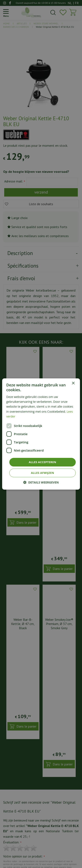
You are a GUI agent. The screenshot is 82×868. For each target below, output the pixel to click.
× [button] (73, 383)
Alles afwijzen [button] (43, 473)
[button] (41, 482)
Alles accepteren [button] (42, 462)
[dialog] (41, 434)
